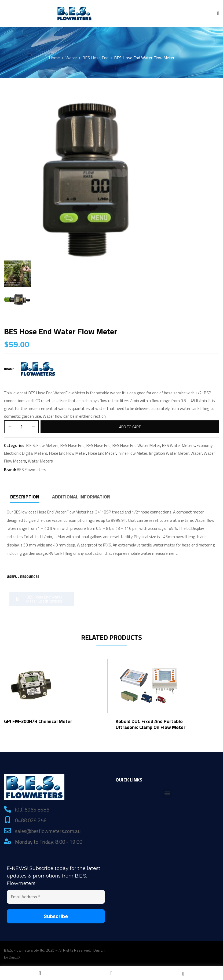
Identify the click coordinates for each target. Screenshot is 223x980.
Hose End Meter (102, 453)
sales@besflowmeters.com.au (48, 831)
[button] (167, 793)
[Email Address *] (56, 897)
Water (71, 58)
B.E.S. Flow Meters (42, 445)
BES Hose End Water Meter (136, 445)
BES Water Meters (178, 445)
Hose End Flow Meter (68, 453)
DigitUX (15, 957)
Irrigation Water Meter (169, 453)
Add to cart (130, 427)
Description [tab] (25, 497)
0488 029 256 (31, 820)
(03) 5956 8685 (32, 810)
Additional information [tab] (81, 497)
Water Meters (40, 461)
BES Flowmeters (32, 470)
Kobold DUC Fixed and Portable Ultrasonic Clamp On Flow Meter (151, 724)
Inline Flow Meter (133, 453)
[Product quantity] (21, 427)
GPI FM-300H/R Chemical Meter (38, 721)
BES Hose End (95, 58)
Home (54, 58)
